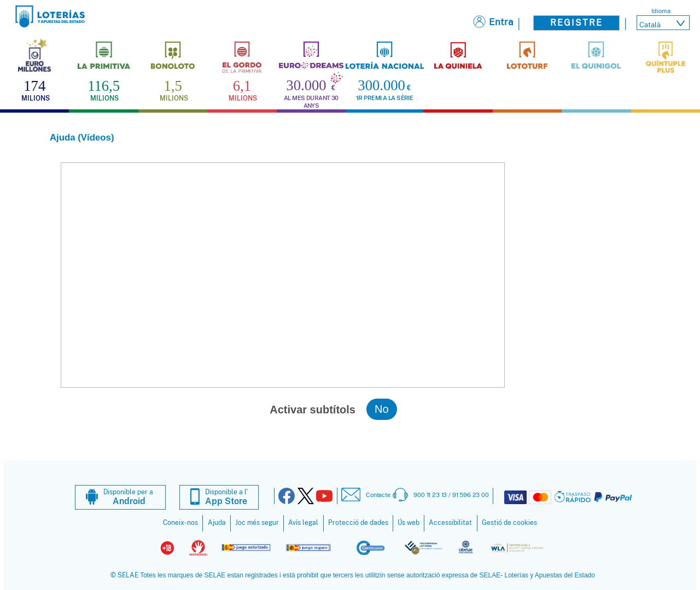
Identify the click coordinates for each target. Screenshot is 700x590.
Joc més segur (257, 523)
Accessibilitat (450, 523)
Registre (576, 23)
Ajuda (217, 523)
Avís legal (303, 523)
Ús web (409, 523)
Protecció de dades (358, 523)
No (382, 409)
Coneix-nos (180, 523)
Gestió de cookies (509, 523)
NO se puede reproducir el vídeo (283, 275)
